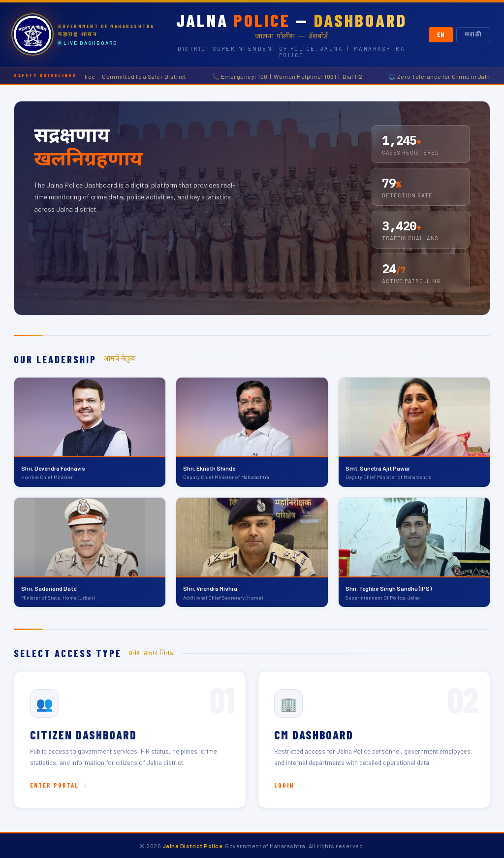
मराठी (473, 35)
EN (441, 34)
